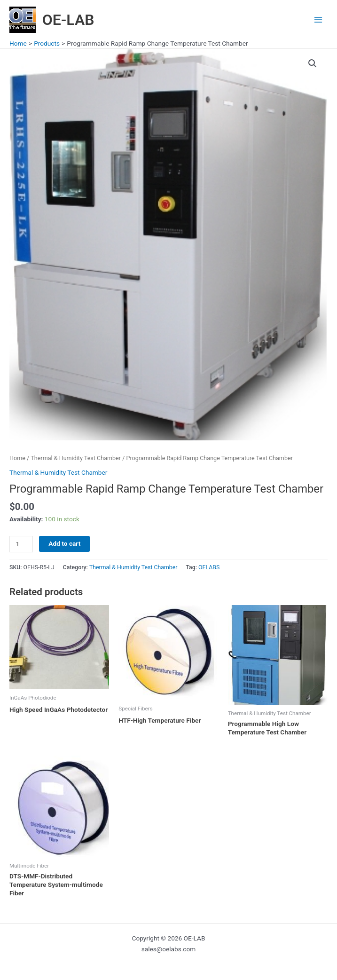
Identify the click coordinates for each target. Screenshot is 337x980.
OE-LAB (68, 20)
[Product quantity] (21, 544)
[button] (313, 64)
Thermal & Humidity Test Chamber (76, 458)
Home (17, 458)
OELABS (209, 567)
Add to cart (64, 543)
